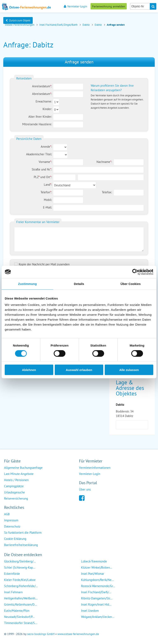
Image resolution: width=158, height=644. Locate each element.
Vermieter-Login (76, 6)
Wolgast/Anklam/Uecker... (98, 616)
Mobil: (48, 200)
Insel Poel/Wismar (93, 573)
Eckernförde (12, 573)
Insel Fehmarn (13, 592)
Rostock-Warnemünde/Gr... (98, 585)
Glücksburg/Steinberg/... (20, 561)
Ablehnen (29, 370)
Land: (48, 185)
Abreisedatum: (42, 94)
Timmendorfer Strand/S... (21, 622)
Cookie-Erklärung (15, 538)
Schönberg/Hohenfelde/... (21, 585)
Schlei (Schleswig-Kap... (20, 567)
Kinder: (47, 109)
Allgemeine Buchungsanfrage (23, 467)
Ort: (49, 177)
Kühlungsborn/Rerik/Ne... (97, 579)
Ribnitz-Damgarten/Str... (97, 598)
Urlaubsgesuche (15, 492)
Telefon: (46, 192)
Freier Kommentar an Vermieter (38, 222)
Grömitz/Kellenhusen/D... (20, 604)
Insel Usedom (90, 610)
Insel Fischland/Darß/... (96, 592)
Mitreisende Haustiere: (37, 124)
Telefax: (107, 192)
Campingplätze (14, 486)
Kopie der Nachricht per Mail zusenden (42, 264)
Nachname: (104, 162)
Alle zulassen (129, 370)
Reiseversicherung (16, 498)
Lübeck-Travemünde (94, 561)
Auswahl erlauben (79, 370)
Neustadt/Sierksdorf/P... (19, 616)
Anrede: (46, 147)
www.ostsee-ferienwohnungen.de (78, 633)
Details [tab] (79, 284)
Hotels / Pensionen (16, 479)
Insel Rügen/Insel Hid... (96, 604)
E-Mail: (47, 207)
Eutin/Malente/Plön (17, 610)
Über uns (85, 489)
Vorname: (45, 162)
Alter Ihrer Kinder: (40, 117)
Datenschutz (12, 526)
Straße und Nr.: (42, 169)
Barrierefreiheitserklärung (21, 544)
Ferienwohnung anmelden (109, 6)
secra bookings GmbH (41, 633)
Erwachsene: (44, 101)
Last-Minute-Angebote (19, 473)
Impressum (11, 520)
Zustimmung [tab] (27, 284)
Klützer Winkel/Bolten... (97, 567)
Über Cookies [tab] (131, 284)
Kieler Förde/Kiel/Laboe (20, 579)
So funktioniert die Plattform (23, 532)
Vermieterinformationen (95, 467)
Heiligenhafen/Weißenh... (21, 598)
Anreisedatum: (42, 86)
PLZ (37, 177)
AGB (7, 513)
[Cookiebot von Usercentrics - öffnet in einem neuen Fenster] (135, 272)
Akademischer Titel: (39, 154)
